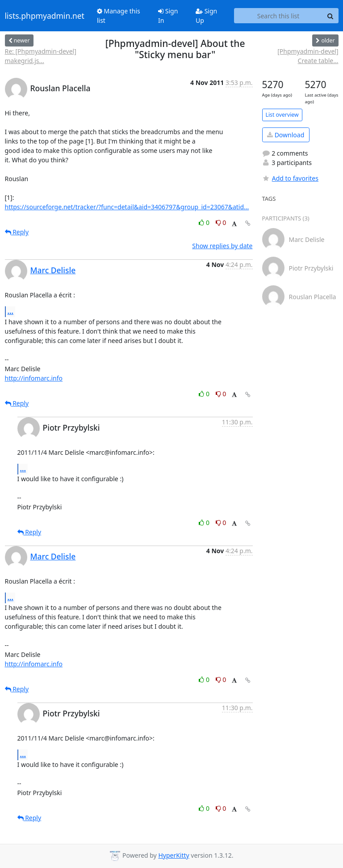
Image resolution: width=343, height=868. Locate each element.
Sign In (168, 16)
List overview (282, 115)
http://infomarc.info (34, 378)
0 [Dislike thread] (221, 222)
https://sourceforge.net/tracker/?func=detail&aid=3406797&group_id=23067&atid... (127, 207)
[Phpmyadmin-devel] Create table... (308, 56)
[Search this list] (278, 16)
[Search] (330, 16)
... (11, 311)
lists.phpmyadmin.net (45, 16)
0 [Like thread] (205, 222)
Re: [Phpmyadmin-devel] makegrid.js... (41, 56)
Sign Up (206, 16)
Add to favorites (290, 178)
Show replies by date (222, 246)
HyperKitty (174, 855)
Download (286, 135)
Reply (17, 232)
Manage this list (119, 16)
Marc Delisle (53, 270)
